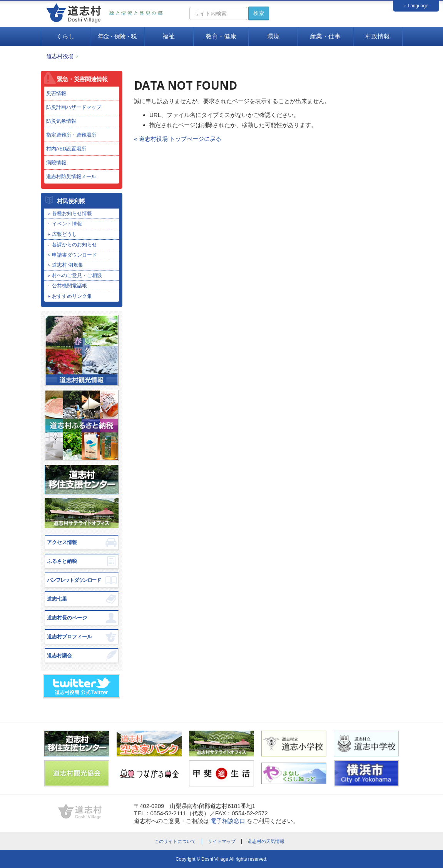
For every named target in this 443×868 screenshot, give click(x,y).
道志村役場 (60, 56)
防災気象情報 (61, 121)
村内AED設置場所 (66, 149)
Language (416, 6)
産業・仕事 (325, 36)
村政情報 (378, 36)
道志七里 (57, 599)
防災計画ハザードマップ (74, 107)
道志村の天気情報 (266, 841)
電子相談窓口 (228, 821)
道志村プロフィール (69, 637)
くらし (65, 36)
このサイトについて (175, 841)
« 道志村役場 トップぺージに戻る (178, 139)
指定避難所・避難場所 (71, 135)
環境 (273, 36)
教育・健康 (221, 36)
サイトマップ (222, 841)
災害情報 (56, 93)
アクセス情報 (62, 542)
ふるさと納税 (62, 561)
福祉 (169, 36)
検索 (259, 13)
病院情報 (56, 163)
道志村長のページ (67, 618)
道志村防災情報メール (71, 176)
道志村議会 (59, 655)
